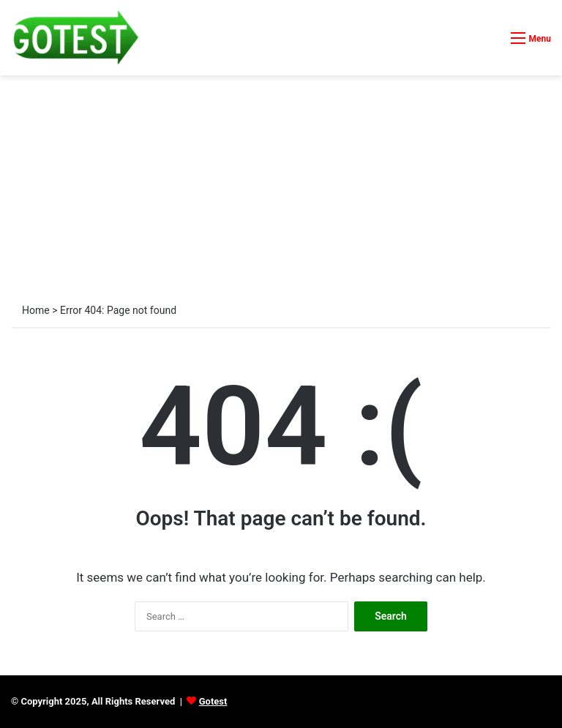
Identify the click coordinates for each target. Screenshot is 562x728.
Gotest (213, 701)
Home (36, 310)
